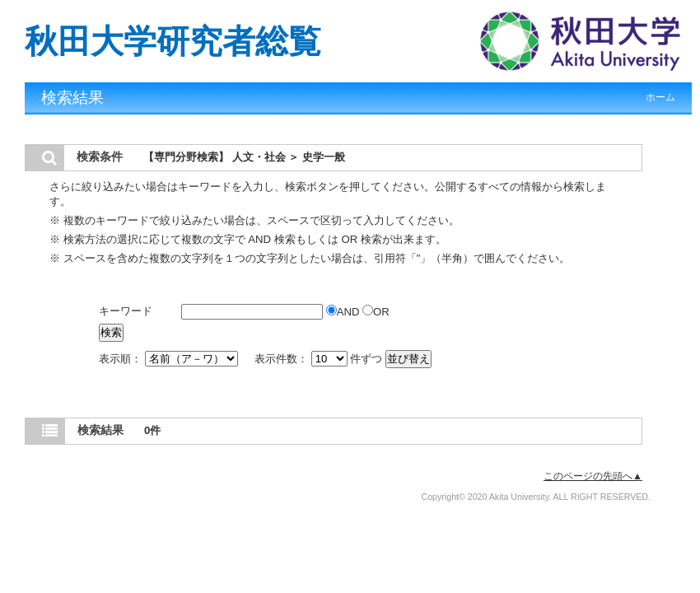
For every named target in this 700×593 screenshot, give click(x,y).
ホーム (660, 97)
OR (376, 312)
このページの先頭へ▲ (593, 476)
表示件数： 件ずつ (320, 359)
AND (344, 312)
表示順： (170, 359)
